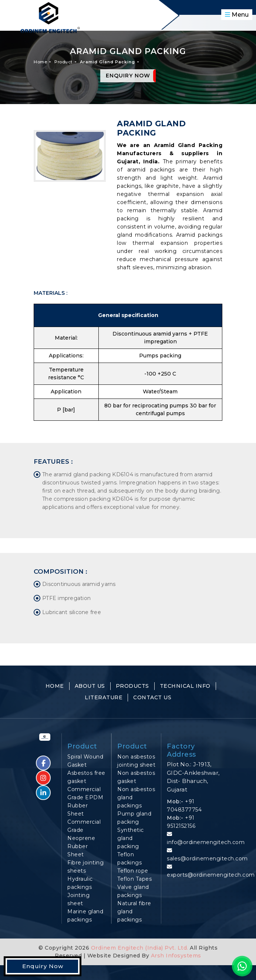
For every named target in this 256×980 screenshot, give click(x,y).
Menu (237, 15)
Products (132, 686)
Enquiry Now (128, 76)
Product (63, 62)
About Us (90, 686)
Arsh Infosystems (175, 956)
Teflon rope (133, 871)
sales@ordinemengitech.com (207, 859)
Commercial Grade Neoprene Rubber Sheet (84, 838)
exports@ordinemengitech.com (211, 875)
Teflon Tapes (134, 879)
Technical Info (185, 686)
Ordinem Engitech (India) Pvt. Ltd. (140, 948)
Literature (104, 697)
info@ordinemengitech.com (206, 842)
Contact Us (152, 697)
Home (40, 62)
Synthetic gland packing (131, 838)
